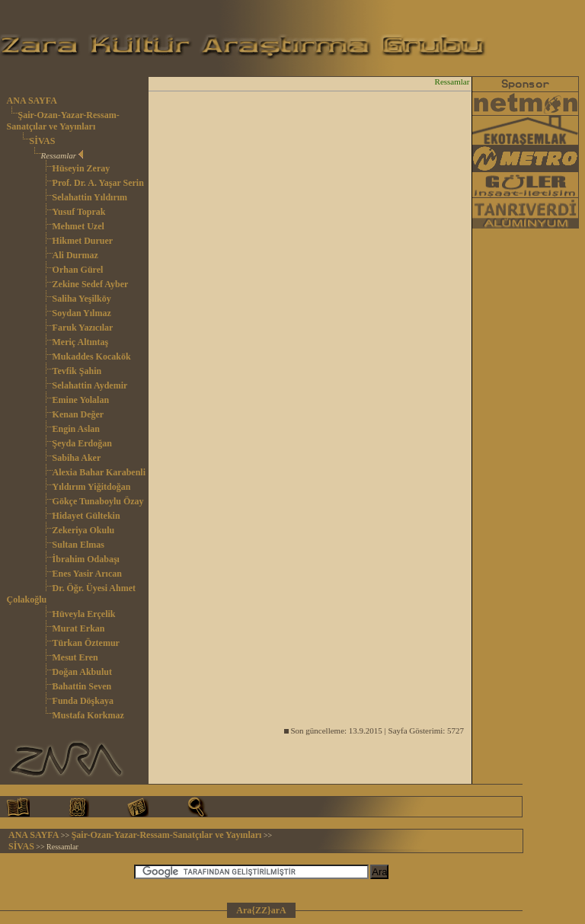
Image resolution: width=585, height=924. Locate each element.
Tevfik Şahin (77, 371)
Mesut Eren (75, 657)
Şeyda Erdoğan (82, 443)
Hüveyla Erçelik (84, 614)
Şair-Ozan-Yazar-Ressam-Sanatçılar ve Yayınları (63, 121)
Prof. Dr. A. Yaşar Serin (98, 183)
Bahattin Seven (82, 686)
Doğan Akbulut (82, 672)
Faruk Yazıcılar (83, 328)
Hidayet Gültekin (86, 516)
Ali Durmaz (75, 255)
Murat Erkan (79, 628)
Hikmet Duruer (83, 241)
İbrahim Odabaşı (86, 559)
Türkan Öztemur (86, 643)
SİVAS (43, 141)
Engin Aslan (76, 429)
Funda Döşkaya (83, 701)
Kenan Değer (78, 414)
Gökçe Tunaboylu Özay (98, 501)
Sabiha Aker (77, 458)
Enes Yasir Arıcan (87, 574)
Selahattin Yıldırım (90, 197)
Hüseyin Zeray (82, 168)
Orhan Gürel (78, 270)
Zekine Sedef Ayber (91, 284)
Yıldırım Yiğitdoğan (92, 487)
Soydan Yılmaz (82, 313)
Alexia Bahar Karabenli (99, 472)
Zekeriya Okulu (84, 530)
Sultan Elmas (78, 545)
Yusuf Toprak (79, 212)
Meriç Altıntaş (81, 342)
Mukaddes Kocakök (92, 356)
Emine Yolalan (81, 400)
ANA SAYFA (32, 101)
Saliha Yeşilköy (82, 299)
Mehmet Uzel (78, 226)
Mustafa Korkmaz (88, 715)
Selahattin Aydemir (90, 385)
